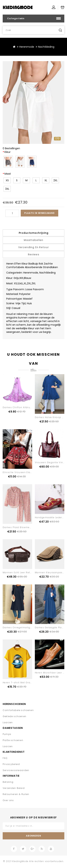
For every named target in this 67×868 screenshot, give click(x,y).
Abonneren (33, 836)
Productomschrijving (34, 233)
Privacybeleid (11, 764)
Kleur (8, 152)
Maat (8, 174)
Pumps (7, 734)
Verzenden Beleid (14, 788)
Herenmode (27, 47)
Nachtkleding (46, 47)
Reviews (34, 254)
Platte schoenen (13, 740)
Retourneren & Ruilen (16, 794)
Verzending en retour (34, 247)
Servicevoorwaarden (16, 770)
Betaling (8, 782)
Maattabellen (33, 240)
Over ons (8, 800)
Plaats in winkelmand (39, 213)
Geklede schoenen (14, 716)
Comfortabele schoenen (18, 710)
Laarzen (8, 722)
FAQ (5, 758)
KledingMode (20, 861)
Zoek (60, 30)
